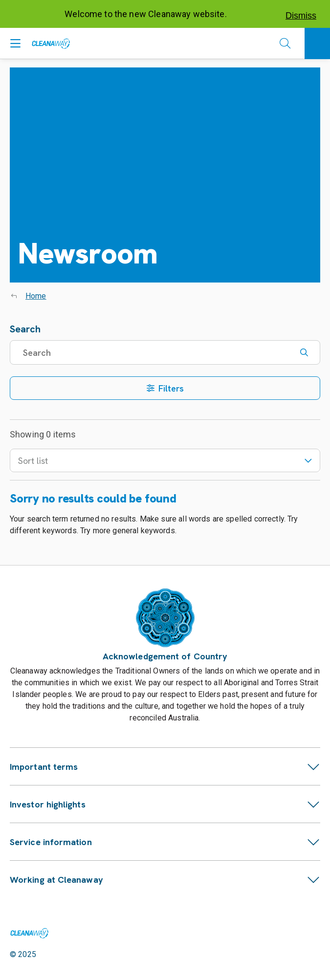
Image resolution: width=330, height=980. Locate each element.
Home (36, 296)
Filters (165, 388)
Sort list (165, 461)
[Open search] (285, 44)
